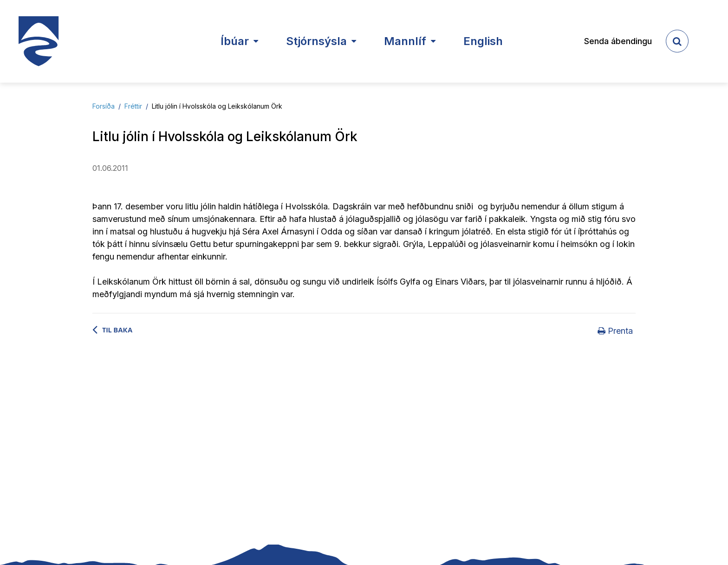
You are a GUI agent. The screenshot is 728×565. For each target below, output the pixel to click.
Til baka (117, 330)
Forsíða (104, 106)
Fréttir (133, 106)
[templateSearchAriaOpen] (677, 41)
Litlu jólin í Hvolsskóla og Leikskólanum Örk (217, 106)
